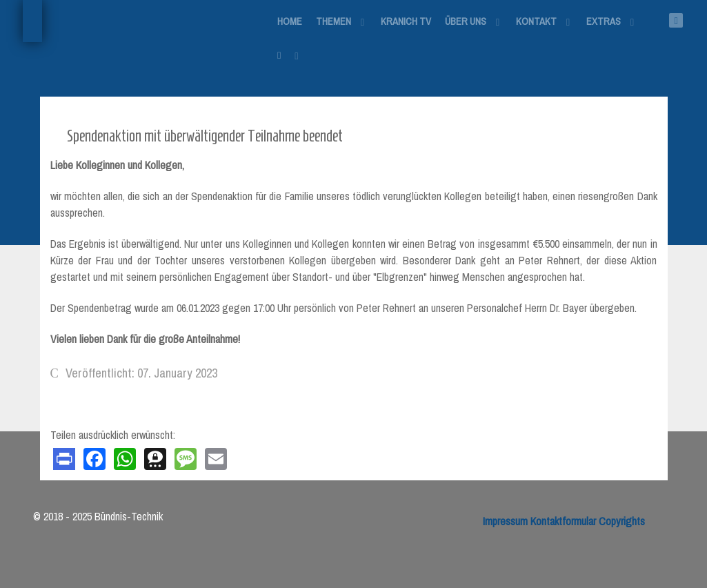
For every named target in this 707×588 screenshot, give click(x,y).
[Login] (289, 55)
